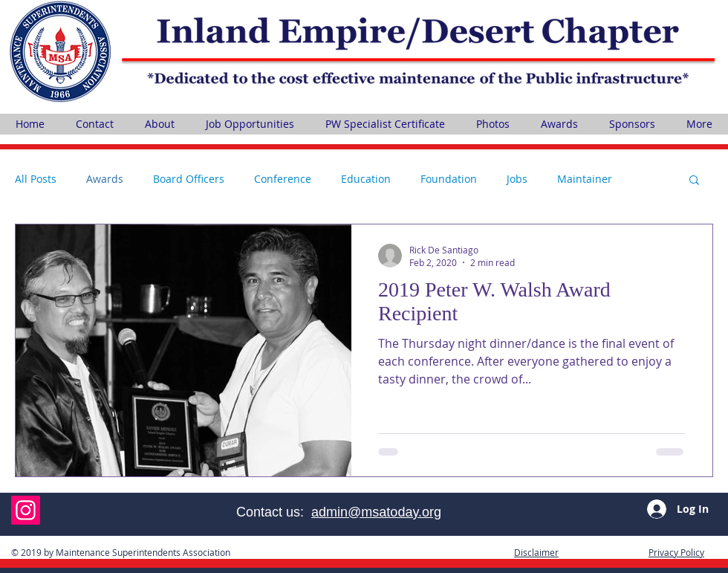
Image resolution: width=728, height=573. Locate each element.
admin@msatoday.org (376, 512)
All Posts (36, 179)
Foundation (449, 179)
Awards (105, 179)
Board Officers (189, 179)
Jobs (517, 179)
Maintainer (585, 179)
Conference (283, 179)
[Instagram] (26, 510)
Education (366, 179)
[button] (694, 181)
